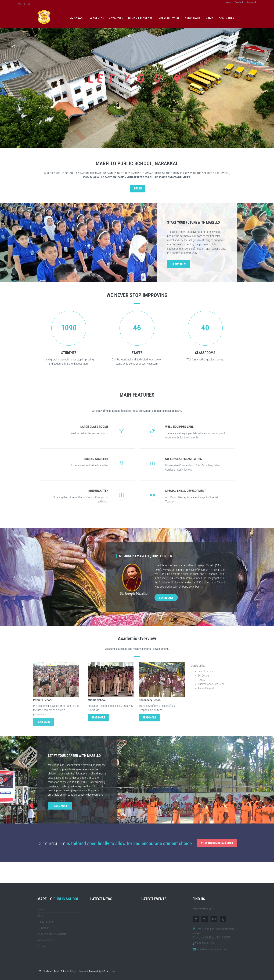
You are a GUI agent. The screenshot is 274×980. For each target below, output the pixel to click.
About (41, 915)
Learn (138, 189)
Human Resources (140, 18)
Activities (116, 18)
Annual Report (46, 940)
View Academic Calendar (217, 843)
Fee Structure (45, 922)
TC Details (43, 928)
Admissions (192, 18)
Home (228, 2)
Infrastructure (169, 18)
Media (209, 18)
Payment (251, 2)
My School (77, 18)
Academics (97, 18)
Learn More (60, 806)
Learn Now (179, 264)
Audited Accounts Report (52, 934)
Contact (239, 2)
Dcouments (226, 18)
